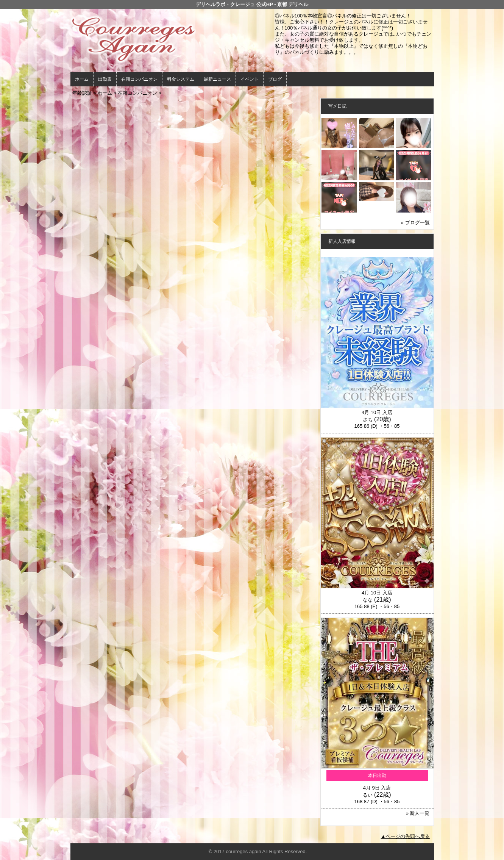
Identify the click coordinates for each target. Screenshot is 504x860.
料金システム (181, 79)
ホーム (82, 79)
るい (368, 795)
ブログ (275, 79)
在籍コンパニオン (139, 79)
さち (368, 420)
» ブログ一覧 (415, 223)
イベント (250, 79)
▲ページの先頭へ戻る (406, 836)
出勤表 (105, 79)
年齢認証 (82, 93)
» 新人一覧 (418, 813)
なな (368, 600)
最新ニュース (217, 79)
